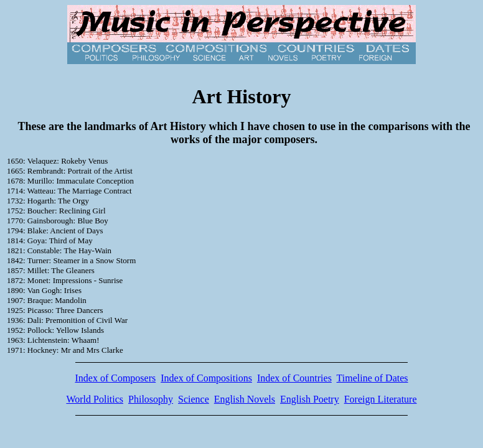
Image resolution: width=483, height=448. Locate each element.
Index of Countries (294, 378)
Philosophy (151, 399)
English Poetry (310, 399)
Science (194, 399)
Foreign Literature (381, 399)
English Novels (245, 399)
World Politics (95, 399)
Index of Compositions (206, 378)
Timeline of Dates (373, 378)
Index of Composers (115, 378)
